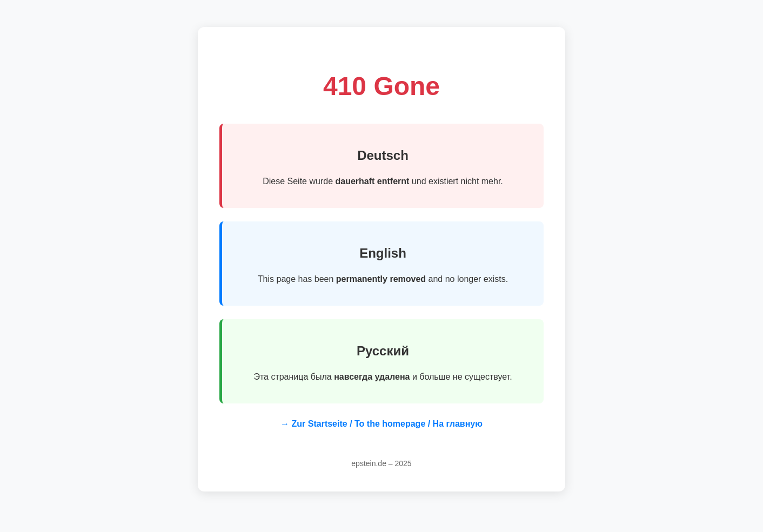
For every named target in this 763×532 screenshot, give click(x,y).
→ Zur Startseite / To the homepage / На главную (381, 424)
